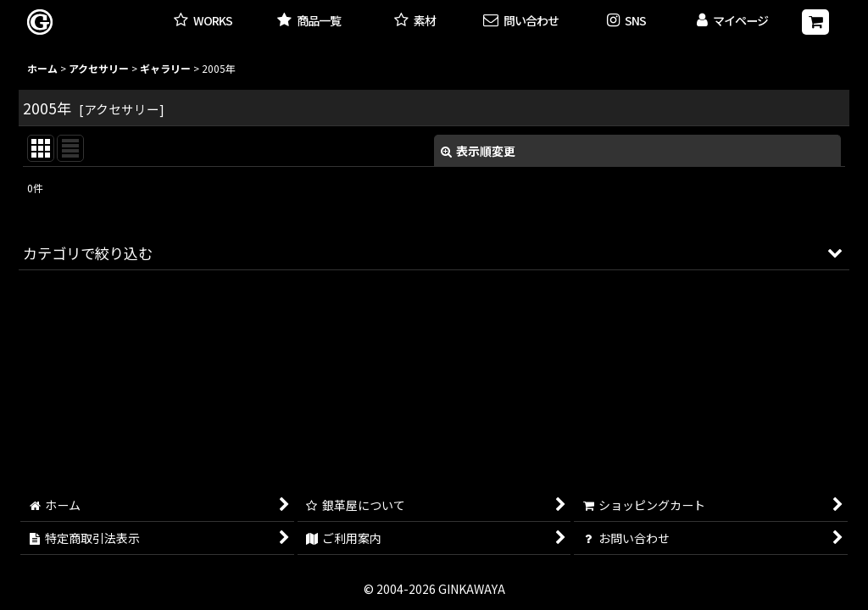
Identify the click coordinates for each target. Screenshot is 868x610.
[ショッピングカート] (815, 22)
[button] (627, 22)
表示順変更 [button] (478, 151)
